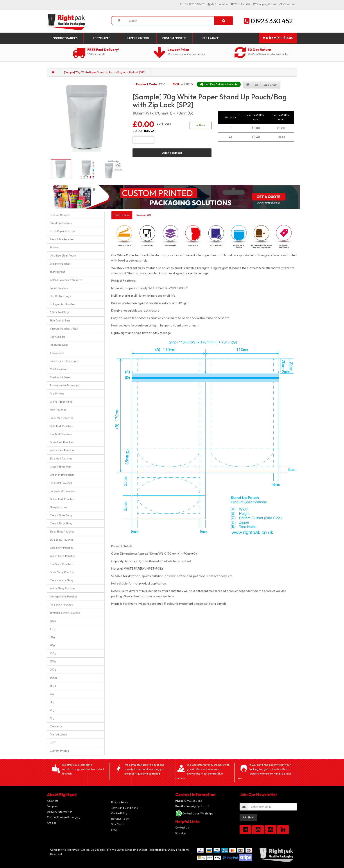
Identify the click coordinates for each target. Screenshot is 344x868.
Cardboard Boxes (60, 377)
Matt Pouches (58, 410)
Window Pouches (60, 264)
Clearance (211, 38)
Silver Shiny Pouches (62, 572)
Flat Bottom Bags (60, 296)
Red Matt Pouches (61, 434)
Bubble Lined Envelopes (64, 361)
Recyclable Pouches (62, 239)
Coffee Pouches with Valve (66, 280)
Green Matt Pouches (62, 475)
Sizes (53, 621)
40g (53, 629)
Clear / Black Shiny (61, 523)
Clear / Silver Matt (61, 467)
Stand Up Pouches (61, 223)
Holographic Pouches (63, 304)
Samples (52, 806)
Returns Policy (120, 819)
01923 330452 (189, 801)
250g (53, 670)
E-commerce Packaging (65, 385)
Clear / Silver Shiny (61, 515)
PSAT (53, 743)
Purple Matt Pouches (62, 491)
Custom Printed (174, 38)
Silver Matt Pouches (62, 442)
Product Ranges (65, 38)
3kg (52, 718)
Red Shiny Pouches (61, 564)
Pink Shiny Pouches (61, 605)
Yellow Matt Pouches (62, 499)
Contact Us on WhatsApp (198, 813)
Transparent (57, 272)
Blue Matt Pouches (61, 458)
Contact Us (182, 828)
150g (53, 661)
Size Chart (117, 824)
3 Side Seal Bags (60, 312)
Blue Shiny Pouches (61, 540)
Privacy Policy (119, 802)
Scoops (54, 247)
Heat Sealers (58, 337)
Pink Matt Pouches (61, 483)
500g (53, 678)
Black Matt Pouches (62, 418)
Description (122, 215)
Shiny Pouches (58, 507)
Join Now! (248, 817)
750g (53, 686)
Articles (52, 823)
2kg (52, 710)
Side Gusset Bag (60, 320)
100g (53, 653)
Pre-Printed (57, 394)
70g (52, 645)
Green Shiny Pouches (63, 556)
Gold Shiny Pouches (62, 548)
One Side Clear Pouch (63, 256)
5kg (52, 702)
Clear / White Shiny (62, 580)
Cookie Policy (119, 813)
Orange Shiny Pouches (64, 596)
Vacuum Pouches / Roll (64, 329)
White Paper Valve (61, 402)
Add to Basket (172, 153)
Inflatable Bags (59, 345)
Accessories (57, 353)
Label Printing (138, 38)
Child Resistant (59, 369)
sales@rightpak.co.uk (193, 806)
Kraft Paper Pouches (63, 231)
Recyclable (102, 38)
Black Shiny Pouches (62, 532)
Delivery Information (60, 812)
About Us (53, 801)
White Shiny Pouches (63, 588)
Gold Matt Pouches (61, 426)
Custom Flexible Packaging (64, 817)
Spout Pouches (59, 288)
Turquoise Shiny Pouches (65, 613)
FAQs (114, 830)
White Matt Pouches (62, 450)
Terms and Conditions (125, 808)
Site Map (181, 833)
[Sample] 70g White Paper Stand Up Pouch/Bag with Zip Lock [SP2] (105, 72)
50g (52, 637)
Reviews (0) (144, 215)
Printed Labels (59, 734)
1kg (52, 694)
